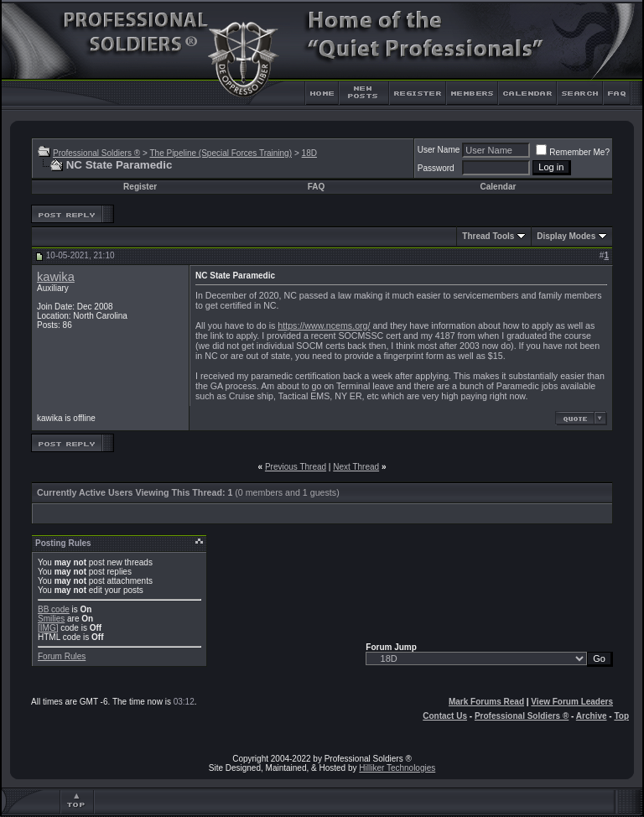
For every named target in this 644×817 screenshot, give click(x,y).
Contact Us (445, 716)
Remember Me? (573, 152)
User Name (439, 150)
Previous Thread (296, 467)
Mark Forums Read (486, 702)
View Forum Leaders (572, 702)
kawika (56, 277)
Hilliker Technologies (397, 768)
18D (309, 153)
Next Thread (356, 467)
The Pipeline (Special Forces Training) (221, 153)
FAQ (317, 187)
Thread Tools (488, 236)
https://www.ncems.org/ (324, 325)
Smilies (51, 619)
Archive (592, 716)
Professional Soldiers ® (96, 153)
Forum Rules (62, 656)
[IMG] (48, 628)
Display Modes (566, 236)
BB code (54, 609)
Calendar (499, 187)
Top (621, 716)
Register (140, 187)
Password (436, 168)
